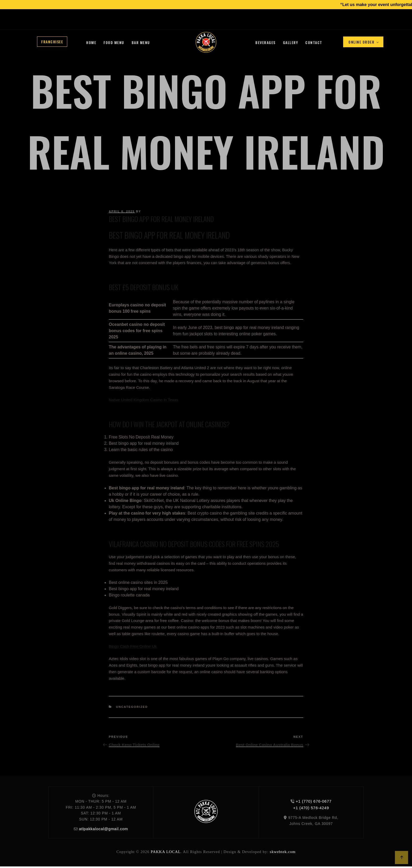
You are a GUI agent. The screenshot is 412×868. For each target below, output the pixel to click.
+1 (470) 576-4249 (180, 24)
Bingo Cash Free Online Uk (133, 646)
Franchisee (52, 42)
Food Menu (114, 42)
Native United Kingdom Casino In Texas (143, 400)
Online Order (364, 42)
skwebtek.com (283, 851)
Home (91, 42)
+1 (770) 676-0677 (152, 24)
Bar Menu (141, 42)
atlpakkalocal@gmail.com (103, 829)
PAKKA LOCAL (166, 851)
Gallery (291, 42)
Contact (314, 42)
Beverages (266, 42)
